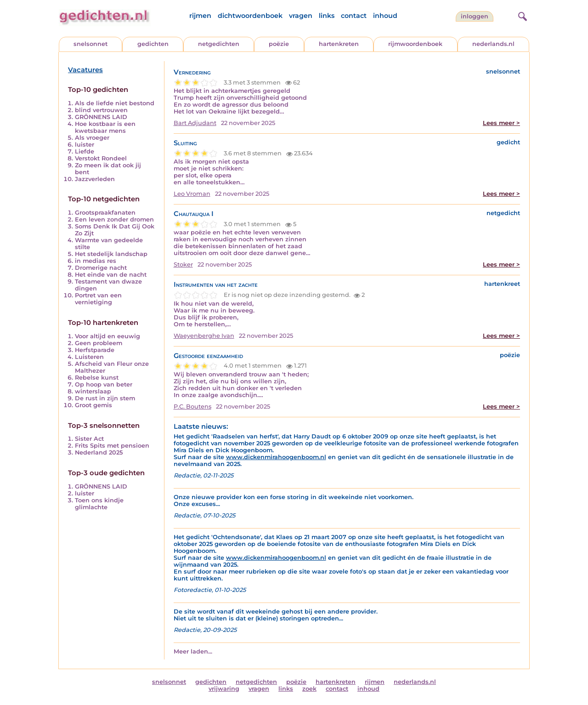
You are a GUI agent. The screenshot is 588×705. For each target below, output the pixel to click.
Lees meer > (501, 123)
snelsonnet (90, 44)
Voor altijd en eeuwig (107, 336)
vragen (301, 16)
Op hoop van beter (104, 384)
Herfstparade (95, 350)
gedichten (153, 44)
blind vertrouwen (101, 110)
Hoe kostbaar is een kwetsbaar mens (105, 127)
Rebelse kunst (97, 378)
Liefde (85, 151)
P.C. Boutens (192, 407)
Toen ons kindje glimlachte (99, 504)
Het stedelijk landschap (111, 254)
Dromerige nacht (101, 268)
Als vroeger (92, 138)
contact (354, 16)
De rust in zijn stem (105, 398)
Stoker (183, 264)
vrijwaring (224, 689)
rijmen (200, 16)
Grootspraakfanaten (105, 213)
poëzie (279, 44)
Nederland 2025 (99, 452)
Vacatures (85, 70)
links (327, 16)
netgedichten (219, 44)
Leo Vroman (192, 194)
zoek (309, 689)
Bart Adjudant (195, 123)
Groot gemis (93, 405)
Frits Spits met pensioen (112, 446)
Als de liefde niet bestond (115, 103)
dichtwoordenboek (250, 16)
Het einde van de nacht (111, 275)
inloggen (475, 16)
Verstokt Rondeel (101, 158)
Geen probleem (99, 343)
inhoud (385, 16)
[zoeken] (521, 15)
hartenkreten (339, 44)
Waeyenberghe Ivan (204, 336)
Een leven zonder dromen (114, 219)
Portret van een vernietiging (98, 299)
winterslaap (93, 391)
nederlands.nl (493, 44)
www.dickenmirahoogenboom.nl (276, 457)
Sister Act (89, 439)
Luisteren (89, 357)
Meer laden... (193, 651)
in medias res (96, 261)
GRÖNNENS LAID (101, 117)
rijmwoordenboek (415, 44)
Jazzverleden (95, 179)
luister (85, 145)
